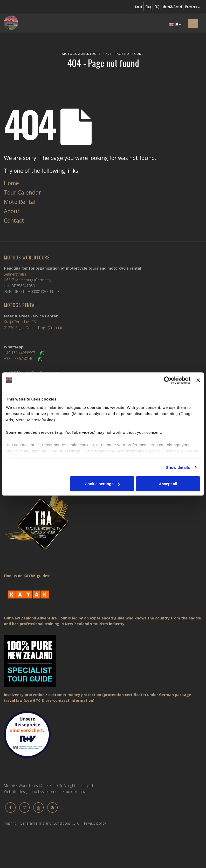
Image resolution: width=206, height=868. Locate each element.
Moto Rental (20, 202)
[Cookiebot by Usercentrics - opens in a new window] (168, 380)
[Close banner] (198, 380)
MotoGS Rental (172, 7)
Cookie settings (102, 484)
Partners (193, 7)
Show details (178, 467)
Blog (148, 7)
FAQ (157, 7)
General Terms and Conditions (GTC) (50, 823)
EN (175, 24)
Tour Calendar (22, 192)
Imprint (10, 823)
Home (11, 183)
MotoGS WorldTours (81, 54)
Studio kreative (75, 792)
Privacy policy (95, 823)
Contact (14, 221)
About (139, 7)
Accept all (168, 484)
